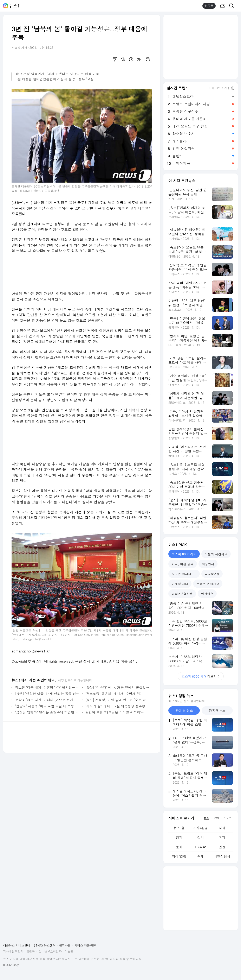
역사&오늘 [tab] (212, 574)
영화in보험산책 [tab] (182, 594)
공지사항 (65, 945)
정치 (201, 837)
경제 (179, 837)
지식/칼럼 (179, 856)
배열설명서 (222, 856)
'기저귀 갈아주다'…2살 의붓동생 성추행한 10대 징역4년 (118, 706)
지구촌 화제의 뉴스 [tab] (185, 574)
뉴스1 (14, 6)
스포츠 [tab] (227, 818)
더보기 (201, 676)
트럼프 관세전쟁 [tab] (208, 584)
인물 (222, 847)
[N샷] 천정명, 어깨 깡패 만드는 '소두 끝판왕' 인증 (118, 700)
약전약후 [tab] (207, 594)
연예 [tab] (216, 818)
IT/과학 (201, 847)
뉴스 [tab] (206, 818)
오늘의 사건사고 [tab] (216, 554)
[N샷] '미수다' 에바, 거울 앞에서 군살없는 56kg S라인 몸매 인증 (118, 687)
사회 (222, 828)
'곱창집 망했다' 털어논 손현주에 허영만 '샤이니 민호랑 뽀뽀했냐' (47, 712)
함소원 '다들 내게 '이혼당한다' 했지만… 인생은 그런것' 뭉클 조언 (47, 687)
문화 (179, 847)
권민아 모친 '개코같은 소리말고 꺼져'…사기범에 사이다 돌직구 (118, 712)
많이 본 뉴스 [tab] (184, 711)
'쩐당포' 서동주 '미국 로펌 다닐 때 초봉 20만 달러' (47, 706)
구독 (209, 6)
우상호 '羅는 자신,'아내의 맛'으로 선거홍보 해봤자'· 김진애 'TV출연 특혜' (47, 700)
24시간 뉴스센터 (45, 945)
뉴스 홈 (179, 828)
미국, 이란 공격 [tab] (183, 564)
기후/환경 (201, 828)
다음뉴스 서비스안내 (17, 945)
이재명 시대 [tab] (180, 584)
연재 (201, 856)
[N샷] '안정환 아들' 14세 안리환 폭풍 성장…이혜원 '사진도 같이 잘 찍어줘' (47, 694)
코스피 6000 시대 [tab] (184, 554)
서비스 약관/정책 (86, 945)
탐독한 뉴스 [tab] (217, 711)
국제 (222, 837)
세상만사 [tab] (208, 564)
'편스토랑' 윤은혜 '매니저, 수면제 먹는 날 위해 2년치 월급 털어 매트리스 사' (118, 694)
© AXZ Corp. (12, 965)
